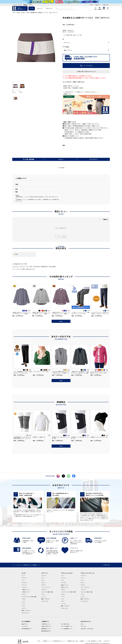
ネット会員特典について (67, 629)
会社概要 (82, 641)
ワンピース (44, 590)
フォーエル (83, 626)
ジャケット (24, 578)
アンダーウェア (25, 613)
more (61, 321)
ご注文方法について (46, 624)
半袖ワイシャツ (26, 592)
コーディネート (94, 159)
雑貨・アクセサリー (26, 611)
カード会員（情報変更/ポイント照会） (94, 641)
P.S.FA (82, 624)
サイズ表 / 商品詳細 (28, 159)
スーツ (23, 576)
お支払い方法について (46, 626)
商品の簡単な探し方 (46, 631)
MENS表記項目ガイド (27, 629)
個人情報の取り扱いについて (59, 641)
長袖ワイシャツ (26, 590)
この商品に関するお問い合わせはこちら (86, 71)
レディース (39, 8)
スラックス (24, 583)
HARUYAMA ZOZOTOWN (87, 629)
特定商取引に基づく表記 (72, 641)
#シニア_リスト (16, 267)
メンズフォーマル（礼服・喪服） (29, 597)
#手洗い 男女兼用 (52, 267)
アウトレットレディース (88, 573)
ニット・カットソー (46, 587)
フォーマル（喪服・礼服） (48, 592)
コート (23, 580)
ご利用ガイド (98, 5)
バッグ (23, 606)
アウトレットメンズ (67, 573)
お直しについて (76, 35)
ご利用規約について (46, 641)
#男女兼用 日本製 (44, 267)
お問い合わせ (106, 5)
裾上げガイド (25, 624)
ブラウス (43, 585)
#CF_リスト (22, 267)
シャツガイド (25, 626)
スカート (43, 583)
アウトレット (49, 8)
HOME (39, 641)
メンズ (32, 8)
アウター (24, 599)
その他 (18, 13)
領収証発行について (46, 629)
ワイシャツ (24, 587)
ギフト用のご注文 (65, 624)
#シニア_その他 (29, 267)
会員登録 (25, 5)
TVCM (91, 5)
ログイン (31, 5)
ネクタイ (24, 594)
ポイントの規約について (67, 626)
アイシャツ (24, 585)
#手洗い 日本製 (36, 267)
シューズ (24, 608)
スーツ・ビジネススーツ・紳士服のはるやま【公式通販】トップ (26, 565)
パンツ (23, 604)
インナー (24, 601)
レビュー (61, 159)
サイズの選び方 (67, 35)
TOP (14, 13)
